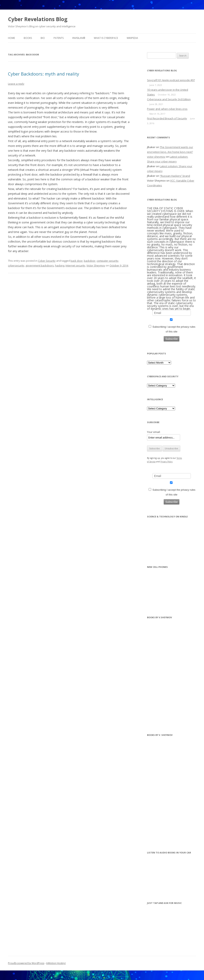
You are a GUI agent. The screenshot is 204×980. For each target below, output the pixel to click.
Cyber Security (47, 261)
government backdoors (40, 265)
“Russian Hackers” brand (175, 176)
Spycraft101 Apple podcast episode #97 (171, 80)
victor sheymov (156, 157)
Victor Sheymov (96, 265)
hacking (60, 265)
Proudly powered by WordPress (26, 963)
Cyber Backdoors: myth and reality (44, 74)
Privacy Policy (166, 462)
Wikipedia (132, 38)
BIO (43, 38)
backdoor (90, 261)
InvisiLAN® (79, 38)
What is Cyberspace (106, 38)
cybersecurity (16, 265)
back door (77, 261)
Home (11, 38)
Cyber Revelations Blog (38, 19)
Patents (59, 38)
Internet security (75, 265)
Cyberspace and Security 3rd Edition (169, 99)
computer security (107, 261)
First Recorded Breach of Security (167, 118)
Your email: (154, 432)
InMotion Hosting (56, 963)
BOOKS (28, 38)
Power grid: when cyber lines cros (167, 109)
